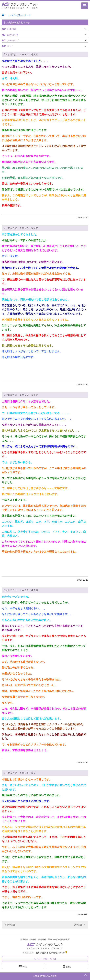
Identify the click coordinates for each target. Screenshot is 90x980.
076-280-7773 (47, 959)
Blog (23, 967)
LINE (67, 967)
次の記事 (79, 925)
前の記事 (11, 925)
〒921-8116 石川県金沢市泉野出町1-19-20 (45, 953)
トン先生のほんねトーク (19, 15)
